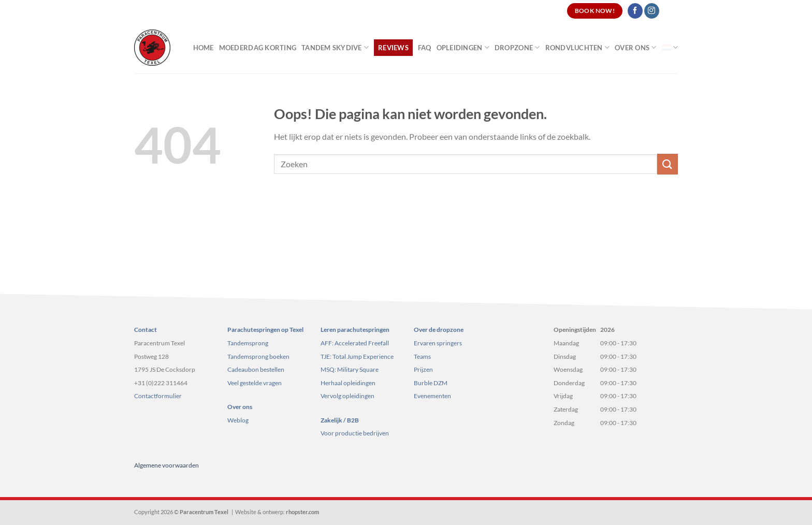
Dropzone (517, 47)
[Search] (674, 11)
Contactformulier (158, 396)
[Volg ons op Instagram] (652, 11)
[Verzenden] (668, 164)
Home (204, 48)
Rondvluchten (578, 47)
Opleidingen (463, 47)
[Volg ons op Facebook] (635, 11)
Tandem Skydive (335, 47)
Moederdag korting (258, 48)
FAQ (425, 48)
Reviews (393, 48)
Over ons (636, 47)
